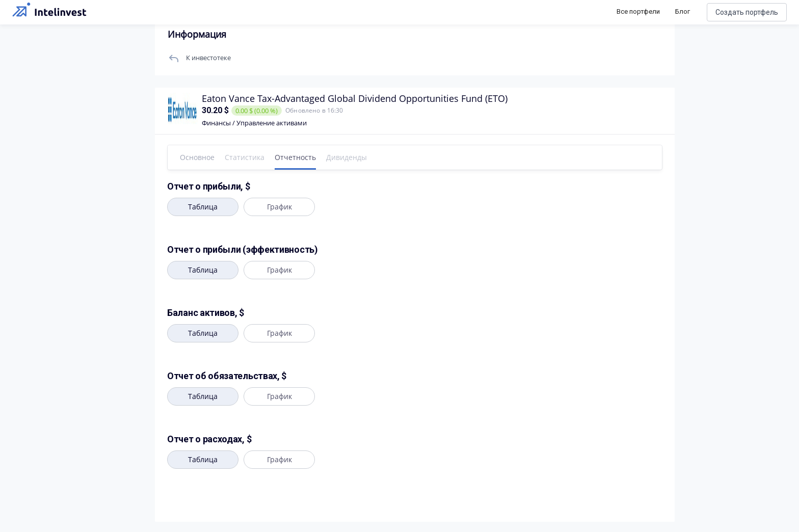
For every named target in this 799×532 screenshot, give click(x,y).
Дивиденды (347, 157)
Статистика (245, 157)
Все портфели (638, 11)
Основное (197, 157)
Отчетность (295, 157)
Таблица (203, 207)
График (279, 207)
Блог (683, 11)
